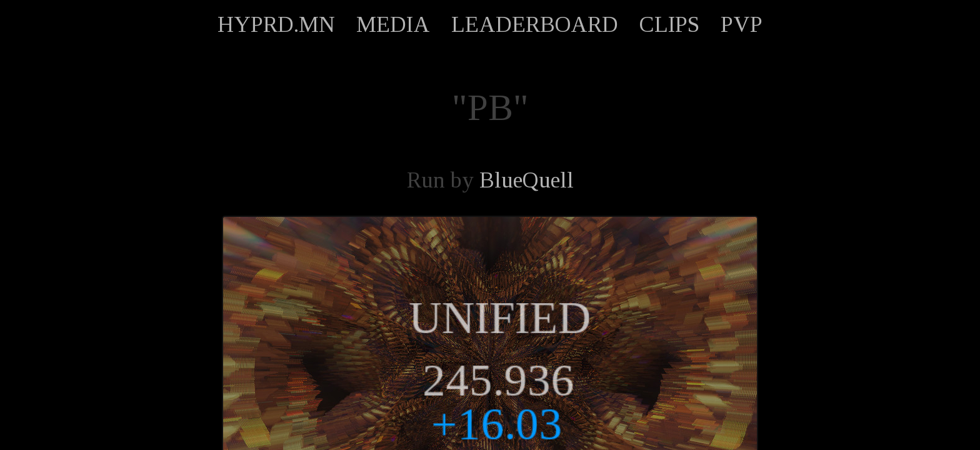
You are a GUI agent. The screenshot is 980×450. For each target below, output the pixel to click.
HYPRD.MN (276, 24)
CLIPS (669, 24)
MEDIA (393, 24)
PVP (742, 24)
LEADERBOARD (535, 24)
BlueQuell (527, 180)
